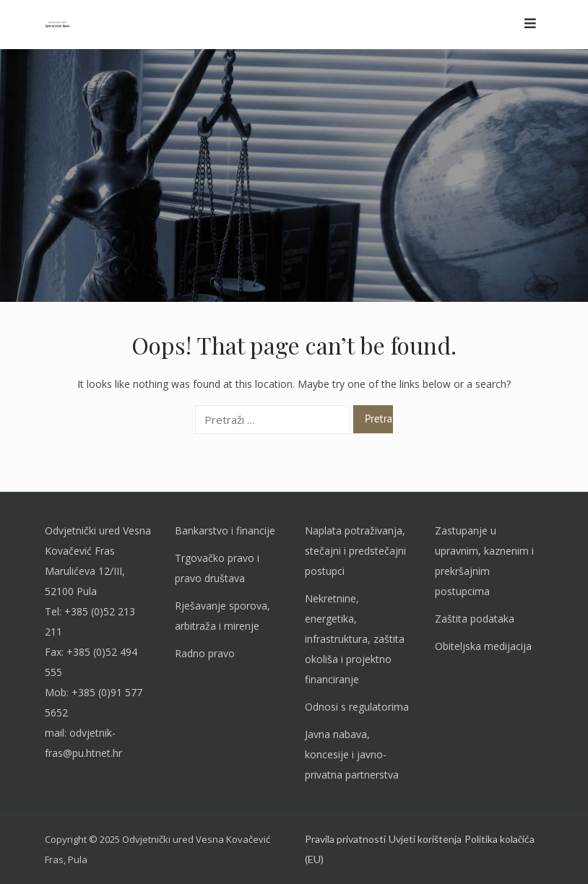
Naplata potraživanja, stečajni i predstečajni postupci (355, 551)
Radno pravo (205, 653)
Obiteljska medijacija (483, 646)
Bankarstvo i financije (225, 530)
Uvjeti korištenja (425, 839)
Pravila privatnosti (345, 839)
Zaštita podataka (475, 619)
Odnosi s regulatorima (357, 707)
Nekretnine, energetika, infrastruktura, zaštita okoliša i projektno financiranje (355, 639)
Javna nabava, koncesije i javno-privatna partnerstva (352, 754)
